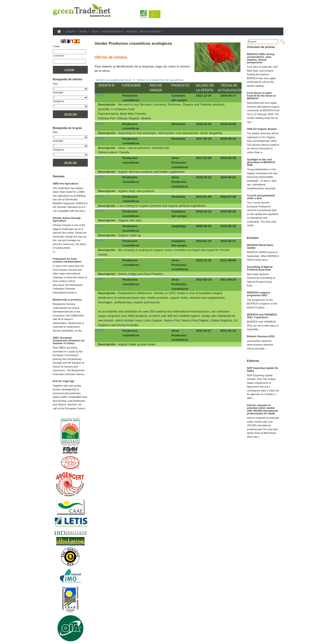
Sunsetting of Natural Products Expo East (260, 268)
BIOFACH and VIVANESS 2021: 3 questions (262, 316)
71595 (100, 196)
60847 (100, 279)
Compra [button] (70, 31)
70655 (100, 241)
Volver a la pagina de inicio (114, 80)
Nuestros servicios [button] (150, 31)
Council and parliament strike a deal (261, 197)
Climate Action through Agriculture (67, 219)
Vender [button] (83, 31)
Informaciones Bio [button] (112, 31)
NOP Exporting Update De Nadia (263, 369)
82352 (100, 138)
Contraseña (59, 56)
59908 (100, 330)
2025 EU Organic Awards (262, 129)
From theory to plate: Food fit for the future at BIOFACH (261, 96)
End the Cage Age (64, 381)
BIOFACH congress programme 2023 (259, 294)
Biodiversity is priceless (67, 300)
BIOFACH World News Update (260, 246)
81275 (100, 158)
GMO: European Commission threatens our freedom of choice (69, 340)
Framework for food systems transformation (67, 260)
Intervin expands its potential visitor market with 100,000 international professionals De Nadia (262, 409)
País (55, 84)
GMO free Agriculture (66, 184)
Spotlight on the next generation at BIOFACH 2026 (261, 162)
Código (56, 46)
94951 (100, 95)
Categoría (58, 101)
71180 (100, 226)
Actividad (58, 92)
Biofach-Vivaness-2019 (261, 336)
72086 (100, 177)
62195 (100, 260)
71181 (100, 211)
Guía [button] (94, 31)
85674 (100, 124)
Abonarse (132, 31)
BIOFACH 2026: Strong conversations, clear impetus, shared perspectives (261, 58)
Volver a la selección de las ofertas (160, 80)
